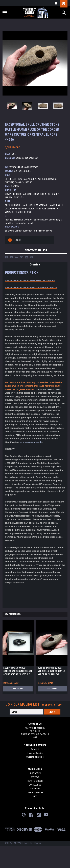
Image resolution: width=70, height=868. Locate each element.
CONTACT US (35, 785)
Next (66, 614)
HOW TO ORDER (35, 781)
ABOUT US (35, 789)
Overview (35, 265)
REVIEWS (35, 777)
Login (30, 753)
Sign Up (39, 753)
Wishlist (35, 749)
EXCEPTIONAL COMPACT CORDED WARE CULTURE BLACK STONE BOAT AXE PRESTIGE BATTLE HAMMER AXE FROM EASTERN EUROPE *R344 (18, 672)
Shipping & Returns (35, 757)
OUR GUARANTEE (35, 793)
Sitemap (38, 843)
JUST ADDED (35, 773)
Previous (61, 614)
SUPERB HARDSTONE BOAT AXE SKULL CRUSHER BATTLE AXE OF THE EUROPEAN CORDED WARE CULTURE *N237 (52, 672)
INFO (35, 796)
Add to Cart (18, 688)
